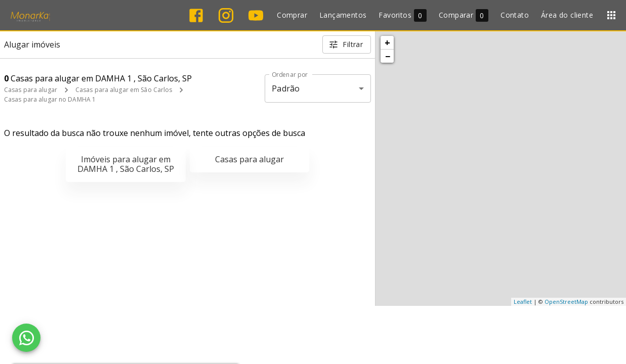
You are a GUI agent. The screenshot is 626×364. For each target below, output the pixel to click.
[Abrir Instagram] (226, 15)
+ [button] (387, 42)
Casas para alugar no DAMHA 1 (50, 99)
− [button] (388, 56)
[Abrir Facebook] (196, 15)
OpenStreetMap (566, 302)
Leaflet (523, 302)
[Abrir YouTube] (256, 15)
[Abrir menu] (611, 15)
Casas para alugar (31, 90)
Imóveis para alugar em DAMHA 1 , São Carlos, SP (126, 164)
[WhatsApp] (26, 338)
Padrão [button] (286, 88)
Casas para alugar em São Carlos (124, 90)
